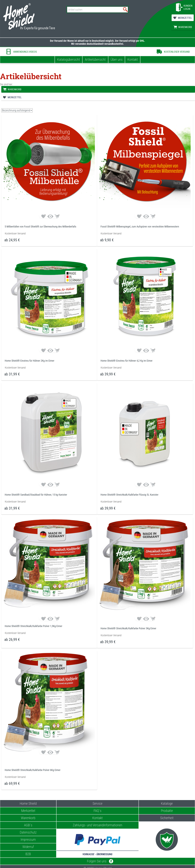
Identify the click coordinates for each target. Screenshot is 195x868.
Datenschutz (28, 832)
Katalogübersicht (69, 60)
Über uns (117, 60)
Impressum (28, 840)
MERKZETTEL (185, 18)
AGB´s (28, 825)
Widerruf (28, 847)
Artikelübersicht (95, 60)
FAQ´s (97, 811)
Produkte (167, 811)
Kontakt (133, 60)
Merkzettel (28, 811)
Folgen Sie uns (97, 861)
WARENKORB (185, 27)
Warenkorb (28, 818)
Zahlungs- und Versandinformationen (98, 825)
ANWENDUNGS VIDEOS (25, 52)
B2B (28, 854)
